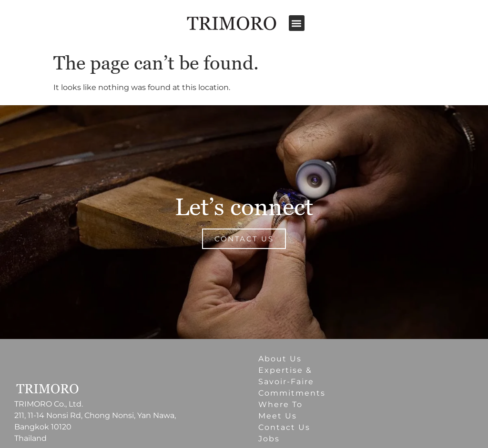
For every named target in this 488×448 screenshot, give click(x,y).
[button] (297, 23)
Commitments (292, 393)
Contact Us (284, 427)
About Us (280, 359)
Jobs (269, 439)
